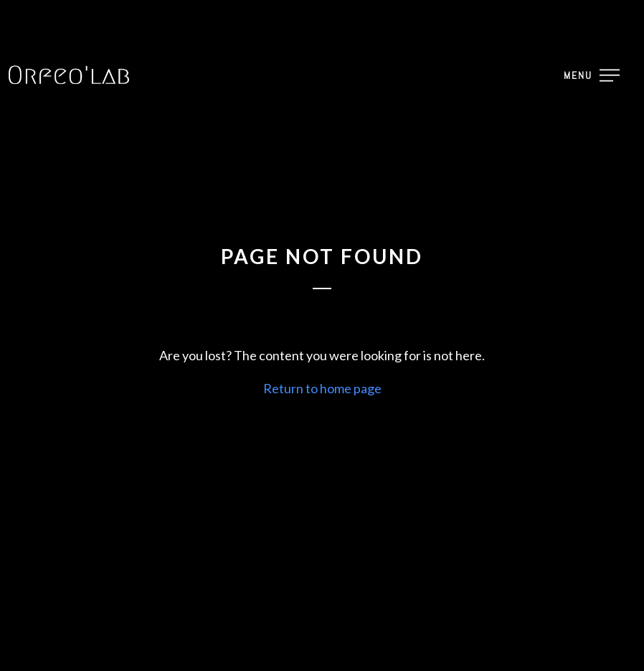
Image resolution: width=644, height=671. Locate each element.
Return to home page (322, 388)
